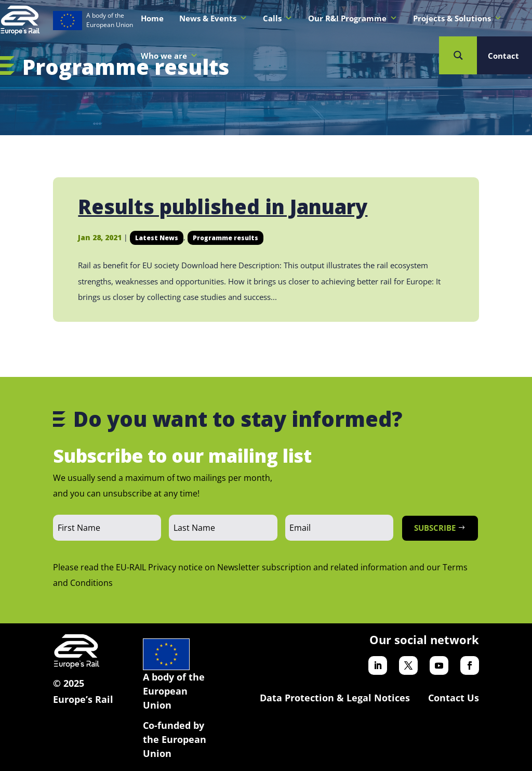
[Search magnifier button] (458, 55)
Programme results (225, 238)
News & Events (213, 18)
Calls (278, 18)
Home (152, 18)
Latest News (157, 238)
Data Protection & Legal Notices (335, 698)
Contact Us (454, 698)
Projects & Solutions (457, 18)
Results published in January (223, 206)
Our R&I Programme (353, 18)
